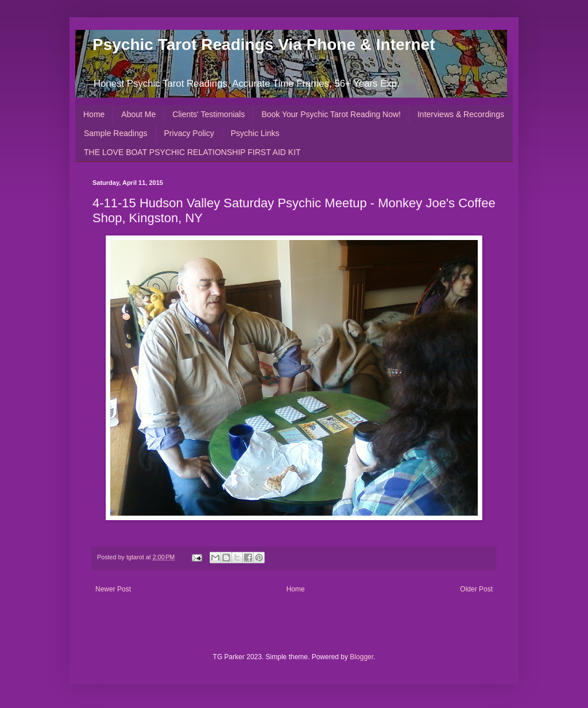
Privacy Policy (189, 133)
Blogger (361, 657)
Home (94, 114)
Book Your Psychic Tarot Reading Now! (331, 114)
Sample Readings (116, 133)
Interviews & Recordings (461, 114)
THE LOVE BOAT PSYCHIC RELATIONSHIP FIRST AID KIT (192, 152)
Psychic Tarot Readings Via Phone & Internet (264, 45)
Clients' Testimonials (208, 114)
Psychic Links (255, 133)
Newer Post (113, 589)
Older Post (476, 589)
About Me (138, 114)
